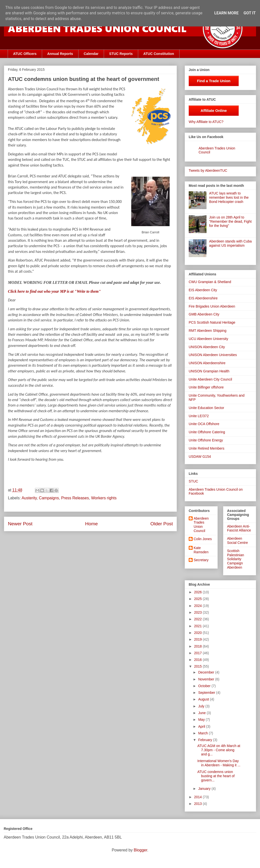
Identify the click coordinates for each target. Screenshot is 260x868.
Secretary (201, 560)
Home (91, 524)
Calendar (91, 54)
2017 (198, 653)
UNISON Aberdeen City (207, 347)
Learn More (226, 13)
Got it (249, 13)
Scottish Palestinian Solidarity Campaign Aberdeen (236, 559)
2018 (198, 646)
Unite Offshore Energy (206, 440)
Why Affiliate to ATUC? (206, 122)
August (204, 699)
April (202, 726)
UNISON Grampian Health (209, 371)
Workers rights (104, 498)
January (205, 789)
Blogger (140, 850)
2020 (198, 633)
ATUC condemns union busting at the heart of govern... (216, 776)
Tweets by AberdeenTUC (208, 170)
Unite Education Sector (206, 408)
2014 (198, 797)
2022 (198, 619)
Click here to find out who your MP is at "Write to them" (54, 291)
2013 (198, 804)
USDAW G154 (200, 457)
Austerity (29, 498)
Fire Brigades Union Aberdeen (212, 306)
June (202, 713)
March (203, 733)
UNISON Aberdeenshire (207, 363)
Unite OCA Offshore (204, 424)
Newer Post (20, 524)
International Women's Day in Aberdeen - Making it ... (219, 763)
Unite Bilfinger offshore (206, 387)
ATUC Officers (25, 54)
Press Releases (75, 498)
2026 (198, 592)
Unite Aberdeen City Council (210, 379)
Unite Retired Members (207, 448)
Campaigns (49, 498)
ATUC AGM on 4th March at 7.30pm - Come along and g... (219, 750)
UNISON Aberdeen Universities (213, 355)
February (206, 740)
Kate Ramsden (201, 550)
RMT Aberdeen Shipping (208, 331)
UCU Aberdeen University (208, 339)
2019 (198, 639)
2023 (198, 612)
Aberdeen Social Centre (237, 541)
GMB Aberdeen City (204, 314)
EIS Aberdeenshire (203, 298)
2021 (198, 626)
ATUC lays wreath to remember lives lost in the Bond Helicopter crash (229, 197)
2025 (198, 599)
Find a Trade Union (214, 81)
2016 (198, 660)
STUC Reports (121, 54)
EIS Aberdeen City (203, 290)
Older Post (162, 524)
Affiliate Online (214, 110)
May (202, 720)
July (202, 706)
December (207, 672)
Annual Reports (60, 54)
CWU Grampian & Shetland (210, 282)
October (205, 686)
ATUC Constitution (159, 54)
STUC (193, 481)
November (207, 679)
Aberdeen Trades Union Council (201, 525)
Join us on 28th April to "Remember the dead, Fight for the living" (231, 221)
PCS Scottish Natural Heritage (212, 322)
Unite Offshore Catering (207, 432)
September (207, 693)
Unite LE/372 (199, 416)
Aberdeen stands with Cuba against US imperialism (231, 243)
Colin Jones (203, 539)
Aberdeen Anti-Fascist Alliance (239, 528)
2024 (198, 606)
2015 (198, 666)
